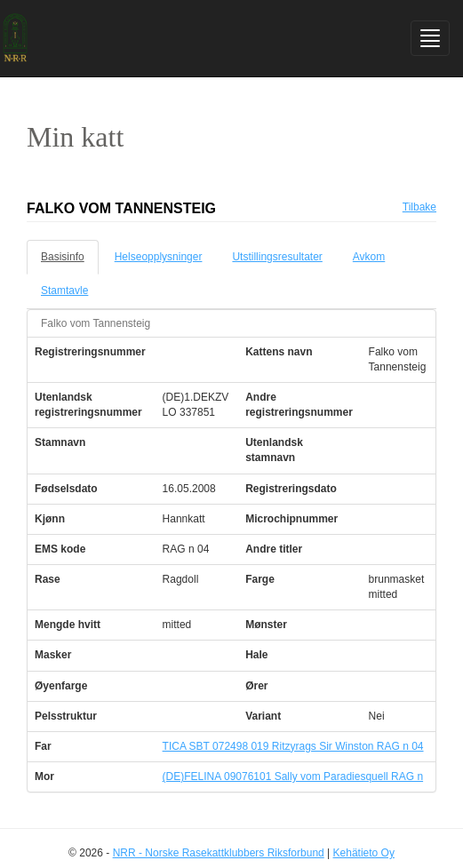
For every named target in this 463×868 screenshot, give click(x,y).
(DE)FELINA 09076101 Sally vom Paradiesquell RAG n (293, 776)
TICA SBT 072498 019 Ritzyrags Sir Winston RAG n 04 (293, 746)
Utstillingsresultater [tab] (277, 257)
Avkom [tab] (369, 257)
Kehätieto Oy (364, 853)
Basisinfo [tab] (63, 257)
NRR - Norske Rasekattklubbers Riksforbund (219, 853)
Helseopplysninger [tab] (159, 257)
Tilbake (419, 207)
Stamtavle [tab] (64, 291)
